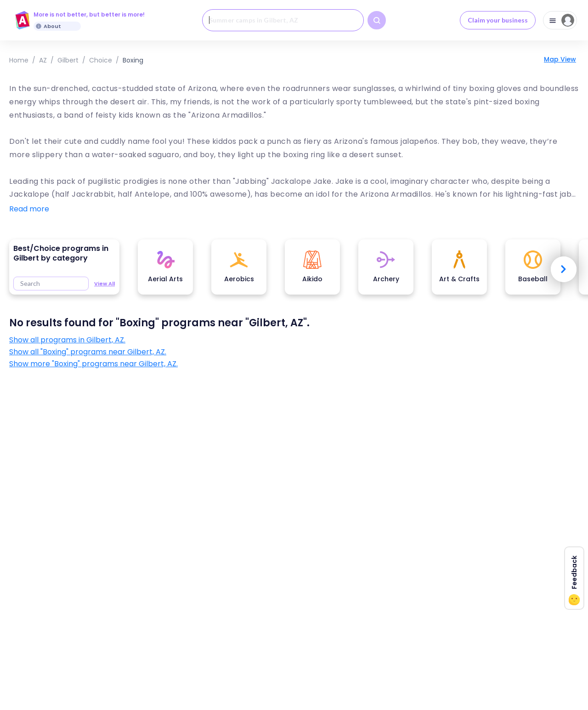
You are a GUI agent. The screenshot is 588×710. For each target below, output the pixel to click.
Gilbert (68, 60)
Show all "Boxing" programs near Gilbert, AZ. (88, 352)
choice (101, 60)
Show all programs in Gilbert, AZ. (67, 340)
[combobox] (283, 20)
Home (19, 60)
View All (105, 284)
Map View (560, 59)
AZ (43, 60)
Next (564, 269)
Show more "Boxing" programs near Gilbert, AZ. (93, 364)
